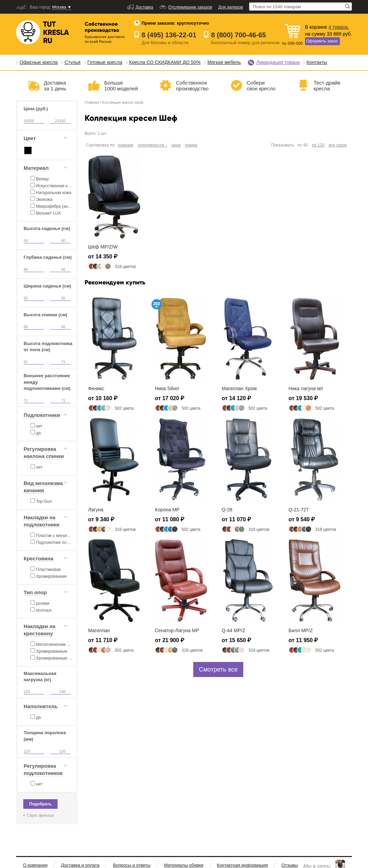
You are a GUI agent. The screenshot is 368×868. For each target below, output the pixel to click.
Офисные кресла (39, 62)
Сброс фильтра (40, 815)
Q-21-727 (299, 510)
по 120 (318, 145)
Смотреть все (218, 669)
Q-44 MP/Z (233, 630)
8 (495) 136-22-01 (169, 35)
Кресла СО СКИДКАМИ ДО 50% (165, 62)
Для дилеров (231, 7)
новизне (126, 145)
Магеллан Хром (239, 388)
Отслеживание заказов (190, 7)
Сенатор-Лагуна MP (177, 630)
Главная (92, 102)
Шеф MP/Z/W (103, 247)
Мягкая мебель (224, 62)
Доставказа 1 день (55, 86)
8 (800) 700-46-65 (238, 35)
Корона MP (167, 510)
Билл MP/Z (301, 630)
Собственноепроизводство (192, 86)
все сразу (338, 145)
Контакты (317, 62)
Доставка (145, 7)
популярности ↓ (152, 145)
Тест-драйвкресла (327, 86)
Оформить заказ (322, 41)
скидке (191, 145)
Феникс (96, 388)
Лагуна (96, 510)
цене (176, 145)
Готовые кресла (105, 62)
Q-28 (227, 510)
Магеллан (99, 630)
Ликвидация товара (278, 62)
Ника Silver (167, 388)
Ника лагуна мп (306, 388)
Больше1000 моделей (121, 86)
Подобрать (40, 804)
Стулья (72, 62)
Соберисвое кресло (261, 86)
